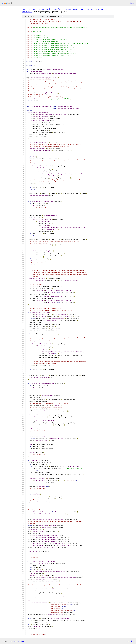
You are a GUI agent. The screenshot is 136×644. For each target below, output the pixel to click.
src (43, 9)
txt (128, 641)
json (133, 641)
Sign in (132, 3)
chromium (26, 9)
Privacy (17, 641)
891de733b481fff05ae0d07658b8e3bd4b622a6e (65, 9)
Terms (22, 641)
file (60, 16)
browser (101, 9)
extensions (92, 9)
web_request (27, 12)
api (107, 9)
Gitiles (11, 641)
